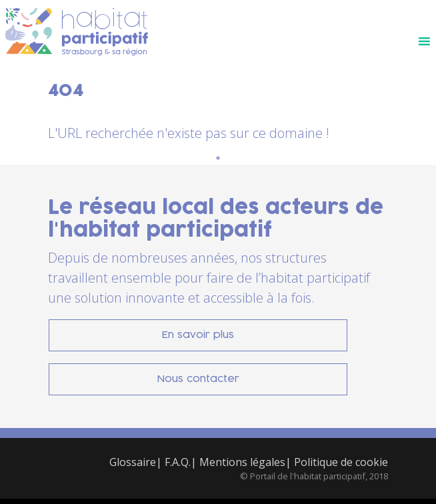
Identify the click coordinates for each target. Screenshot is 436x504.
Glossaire (133, 462)
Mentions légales (242, 462)
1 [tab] (218, 158)
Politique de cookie (341, 462)
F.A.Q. (178, 462)
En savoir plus (198, 335)
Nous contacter (198, 379)
